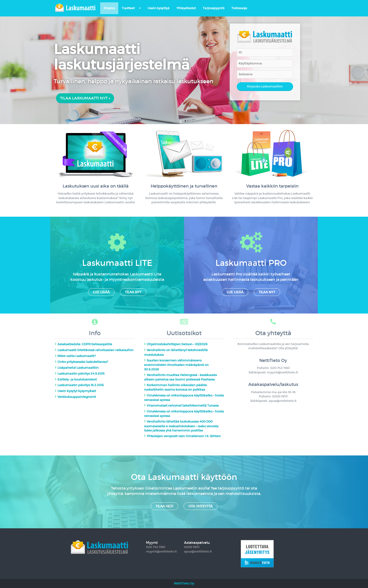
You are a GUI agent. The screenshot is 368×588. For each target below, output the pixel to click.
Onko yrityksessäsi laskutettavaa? (83, 362)
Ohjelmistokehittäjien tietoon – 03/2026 (177, 344)
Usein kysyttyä (159, 8)
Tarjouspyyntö (214, 8)
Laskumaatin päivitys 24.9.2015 (81, 374)
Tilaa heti (164, 506)
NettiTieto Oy (184, 583)
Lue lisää (101, 292)
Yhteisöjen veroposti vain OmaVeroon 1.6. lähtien (184, 436)
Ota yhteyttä (201, 506)
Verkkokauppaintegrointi (77, 397)
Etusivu (109, 8)
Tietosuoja (239, 8)
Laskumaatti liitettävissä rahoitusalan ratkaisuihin (96, 350)
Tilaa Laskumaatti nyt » (85, 98)
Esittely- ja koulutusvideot (77, 379)
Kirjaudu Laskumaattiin (265, 86)
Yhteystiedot (186, 8)
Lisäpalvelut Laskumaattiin (78, 368)
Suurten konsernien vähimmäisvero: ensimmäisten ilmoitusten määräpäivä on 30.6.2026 (176, 365)
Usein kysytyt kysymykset (77, 391)
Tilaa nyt (133, 292)
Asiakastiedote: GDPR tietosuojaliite (85, 344)
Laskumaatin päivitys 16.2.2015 (81, 385)
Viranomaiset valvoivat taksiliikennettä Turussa (183, 406)
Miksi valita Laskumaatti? (77, 356)
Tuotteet (128, 8)
